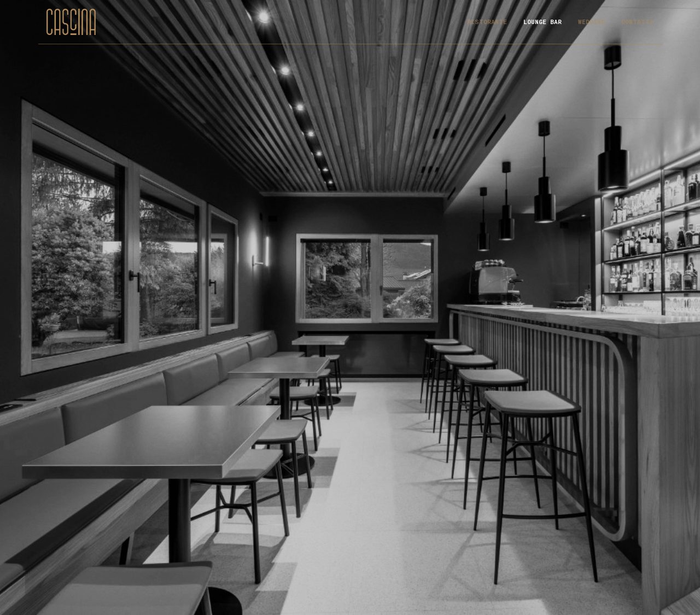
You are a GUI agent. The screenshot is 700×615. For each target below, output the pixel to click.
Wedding (591, 22)
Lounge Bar (542, 22)
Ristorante (487, 22)
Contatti (637, 22)
